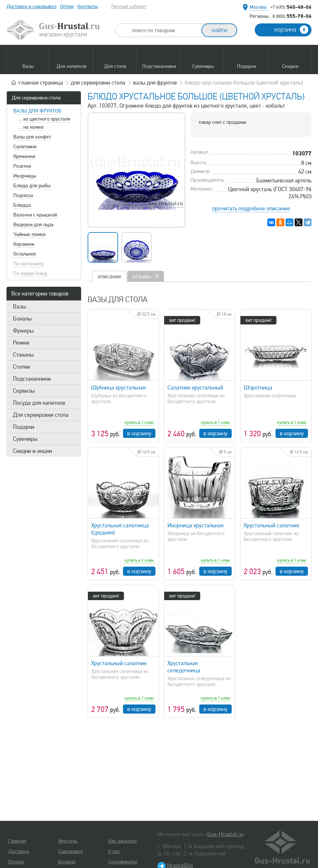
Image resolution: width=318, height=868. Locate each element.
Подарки (24, 427)
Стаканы (23, 355)
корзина (291, 30)
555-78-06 (292, 16)
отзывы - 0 (146, 276)
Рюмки (21, 343)
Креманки (24, 156)
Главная (17, 841)
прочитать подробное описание (251, 208)
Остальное (25, 254)
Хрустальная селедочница (184, 667)
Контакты (87, 7)
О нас (114, 851)
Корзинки (24, 244)
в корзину (139, 433)
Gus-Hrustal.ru (225, 834)
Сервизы (24, 391)
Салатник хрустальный (195, 388)
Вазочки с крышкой (35, 215)
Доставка (18, 851)
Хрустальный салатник (271, 525)
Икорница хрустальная (196, 525)
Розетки (22, 166)
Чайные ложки (29, 234)
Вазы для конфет (32, 137)
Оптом (67, 7)
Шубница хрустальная (118, 388)
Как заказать (122, 841)
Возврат (67, 862)
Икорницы (25, 176)
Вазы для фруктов (37, 111)
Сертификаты (122, 862)
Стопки (22, 367)
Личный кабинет (129, 7)
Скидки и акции (33, 451)
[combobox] (164, 30)
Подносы (23, 195)
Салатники (25, 147)
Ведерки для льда (33, 225)
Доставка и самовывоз (31, 7)
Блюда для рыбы (32, 186)
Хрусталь (68, 841)
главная (41, 83)
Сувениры (25, 439)
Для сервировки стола (36, 98)
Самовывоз (70, 851)
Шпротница (258, 388)
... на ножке (31, 127)
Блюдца (22, 205)
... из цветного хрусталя (44, 119)
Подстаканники (32, 379)
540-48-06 (291, 7)
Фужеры (23, 331)
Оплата (16, 862)
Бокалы (22, 319)
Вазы (19, 307)
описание (110, 276)
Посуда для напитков (39, 403)
